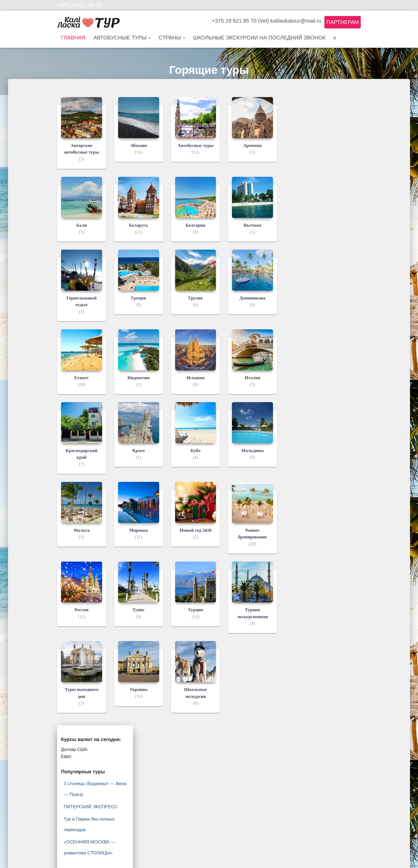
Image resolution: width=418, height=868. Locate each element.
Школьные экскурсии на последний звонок (259, 38)
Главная (73, 38)
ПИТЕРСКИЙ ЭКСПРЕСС (91, 807)
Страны (172, 38)
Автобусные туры (122, 38)
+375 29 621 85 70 (79, 5)
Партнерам (343, 22)
